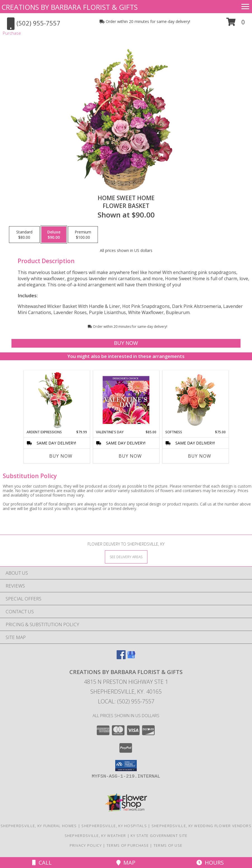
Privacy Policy (86, 845)
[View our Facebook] (121, 657)
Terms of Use (168, 845)
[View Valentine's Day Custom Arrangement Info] (126, 400)
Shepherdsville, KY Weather (95, 836)
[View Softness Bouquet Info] (195, 400)
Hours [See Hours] (210, 863)
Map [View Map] (126, 863)
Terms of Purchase (128, 845)
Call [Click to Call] (42, 863)
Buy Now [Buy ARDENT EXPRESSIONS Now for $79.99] (61, 456)
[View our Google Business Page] (131, 657)
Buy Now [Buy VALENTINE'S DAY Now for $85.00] (130, 456)
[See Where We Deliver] (126, 557)
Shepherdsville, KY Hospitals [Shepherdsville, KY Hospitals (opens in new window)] (114, 826)
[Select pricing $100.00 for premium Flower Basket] (83, 235)
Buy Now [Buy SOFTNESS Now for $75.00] (200, 456)
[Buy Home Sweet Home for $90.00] (126, 343)
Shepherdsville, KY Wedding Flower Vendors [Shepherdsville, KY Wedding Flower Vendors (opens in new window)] (202, 826)
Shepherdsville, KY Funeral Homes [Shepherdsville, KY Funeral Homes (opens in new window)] (39, 826)
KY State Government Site (159, 836)
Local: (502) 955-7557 (126, 701)
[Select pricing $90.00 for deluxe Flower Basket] (54, 235)
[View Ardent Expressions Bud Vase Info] (57, 400)
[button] (236, 24)
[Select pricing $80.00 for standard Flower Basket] (24, 235)
